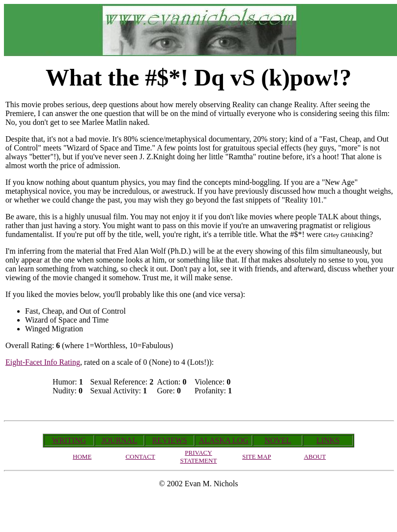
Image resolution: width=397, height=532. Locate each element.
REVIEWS (170, 440)
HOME (82, 457)
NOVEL (278, 440)
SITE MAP (257, 457)
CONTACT (140, 457)
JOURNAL (119, 440)
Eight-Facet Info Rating (43, 362)
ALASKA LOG (224, 440)
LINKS (328, 440)
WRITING (69, 440)
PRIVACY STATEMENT (199, 457)
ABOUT (315, 457)
